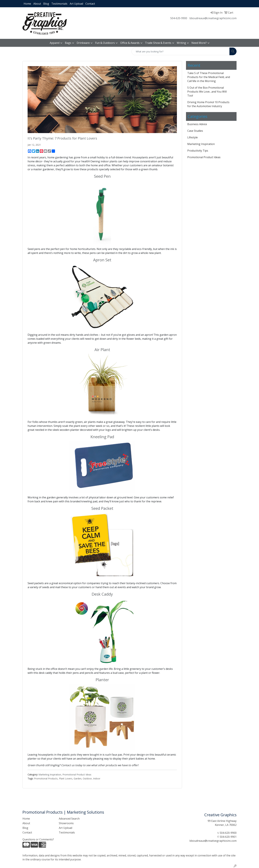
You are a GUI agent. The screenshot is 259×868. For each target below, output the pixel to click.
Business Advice (197, 124)
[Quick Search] (181, 51)
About (37, 4)
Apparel (55, 43)
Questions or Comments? (38, 839)
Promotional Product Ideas (77, 775)
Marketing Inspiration (50, 775)
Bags (68, 43)
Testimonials (59, 4)
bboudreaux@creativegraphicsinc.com (213, 18)
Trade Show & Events (158, 43)
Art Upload (76, 4)
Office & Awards (130, 43)
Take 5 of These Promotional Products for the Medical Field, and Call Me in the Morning (209, 77)
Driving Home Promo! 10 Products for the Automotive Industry (208, 104)
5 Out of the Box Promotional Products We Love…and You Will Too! (207, 92)
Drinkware (83, 43)
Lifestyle (193, 137)
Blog (46, 4)
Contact (90, 4)
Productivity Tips (198, 151)
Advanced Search (69, 819)
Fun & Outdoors (105, 43)
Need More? (199, 43)
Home (27, 4)
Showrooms (66, 823)
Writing (181, 43)
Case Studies (195, 131)
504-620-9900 (179, 18)
